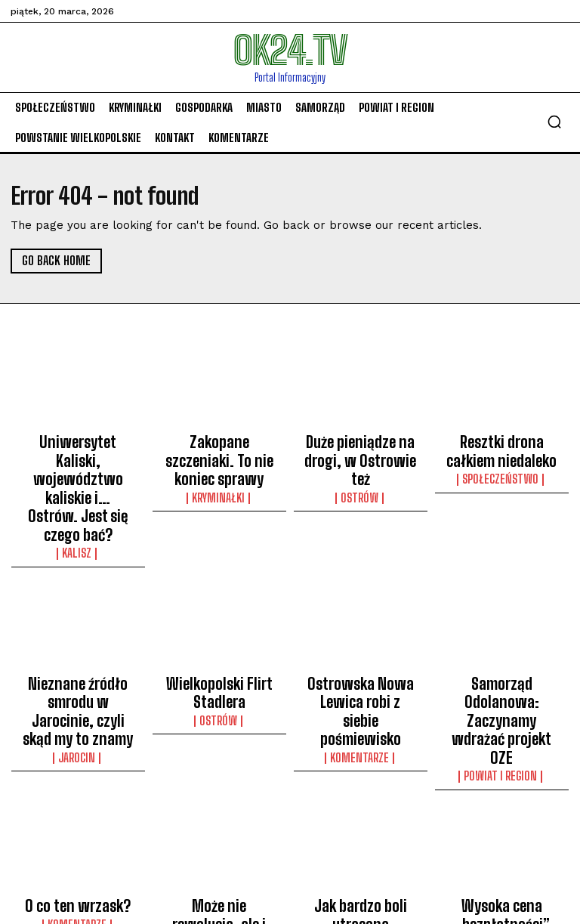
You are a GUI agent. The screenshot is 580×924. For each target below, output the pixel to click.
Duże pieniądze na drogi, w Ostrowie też (360, 445)
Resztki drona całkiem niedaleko (501, 445)
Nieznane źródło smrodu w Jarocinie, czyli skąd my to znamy (78, 635)
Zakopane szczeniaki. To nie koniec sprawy (219, 445)
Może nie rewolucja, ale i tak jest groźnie (219, 798)
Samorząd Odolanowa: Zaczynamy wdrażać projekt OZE (502, 635)
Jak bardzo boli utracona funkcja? (361, 798)
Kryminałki (219, 468)
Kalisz (78, 495)
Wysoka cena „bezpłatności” (502, 798)
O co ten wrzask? (78, 791)
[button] (554, 122)
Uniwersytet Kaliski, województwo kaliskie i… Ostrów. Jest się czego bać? (78, 459)
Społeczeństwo (501, 468)
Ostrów (361, 468)
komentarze (360, 664)
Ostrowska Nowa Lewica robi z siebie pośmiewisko (360, 635)
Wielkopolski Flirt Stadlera (219, 628)
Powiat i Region (502, 664)
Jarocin (78, 664)
